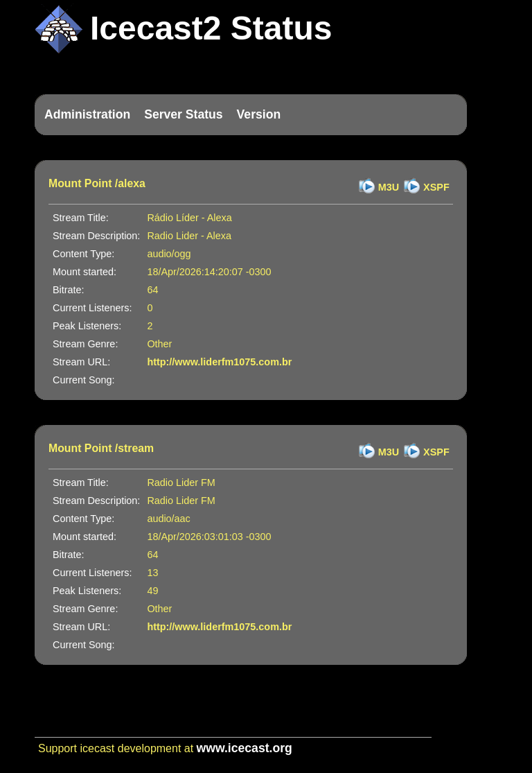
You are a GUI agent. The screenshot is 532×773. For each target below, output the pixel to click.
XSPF (436, 187)
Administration (87, 114)
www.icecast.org (245, 748)
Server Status (183, 114)
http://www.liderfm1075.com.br (219, 362)
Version (259, 114)
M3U (389, 187)
